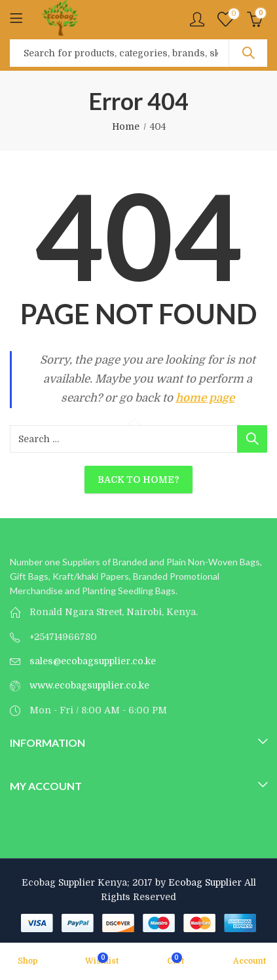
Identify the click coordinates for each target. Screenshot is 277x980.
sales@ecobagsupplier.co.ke (93, 661)
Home (126, 126)
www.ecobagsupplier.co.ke (89, 685)
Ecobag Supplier (205, 882)
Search (248, 53)
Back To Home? (138, 480)
